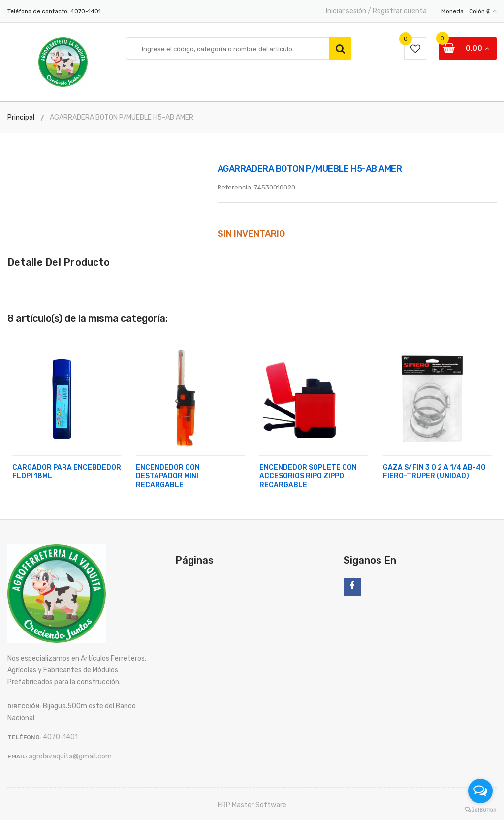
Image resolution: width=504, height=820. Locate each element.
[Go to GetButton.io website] (480, 810)
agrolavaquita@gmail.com (70, 756)
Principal (21, 117)
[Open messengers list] (480, 791)
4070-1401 (86, 11)
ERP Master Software (252, 805)
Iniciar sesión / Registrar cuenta (376, 11)
